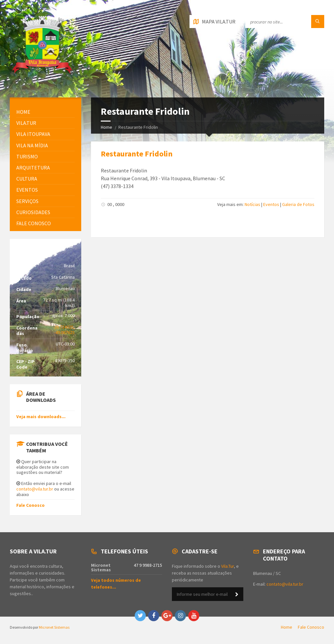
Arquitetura (33, 168)
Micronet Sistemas (54, 627)
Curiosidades (33, 212)
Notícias (252, 204)
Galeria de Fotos (298, 204)
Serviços (27, 201)
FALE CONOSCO (34, 223)
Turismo (27, 156)
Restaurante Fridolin (137, 154)
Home (106, 127)
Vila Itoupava (33, 134)
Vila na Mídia (32, 145)
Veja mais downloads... (41, 417)
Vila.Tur (26, 123)
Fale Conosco (30, 505)
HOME (23, 112)
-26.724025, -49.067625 (64, 330)
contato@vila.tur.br (35, 489)
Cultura (27, 179)
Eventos (271, 204)
